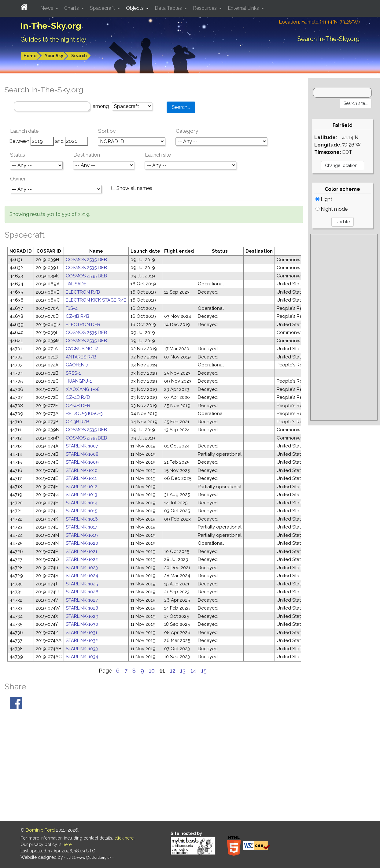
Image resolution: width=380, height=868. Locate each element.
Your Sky (54, 56)
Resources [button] (205, 8)
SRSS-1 (73, 373)
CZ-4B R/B (78, 397)
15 (204, 671)
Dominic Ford (40, 830)
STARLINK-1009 (82, 462)
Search (79, 56)
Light (324, 199)
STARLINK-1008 (82, 454)
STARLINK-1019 (82, 535)
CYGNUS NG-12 (82, 349)
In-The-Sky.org (51, 26)
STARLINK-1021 (81, 551)
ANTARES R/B (81, 357)
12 (173, 671)
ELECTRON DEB (83, 325)
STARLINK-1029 (82, 616)
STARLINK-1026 (82, 592)
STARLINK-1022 (82, 559)
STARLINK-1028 (82, 608)
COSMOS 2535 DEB (86, 260)
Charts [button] (72, 8)
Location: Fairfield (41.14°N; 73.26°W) (319, 22)
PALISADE (76, 284)
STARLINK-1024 (82, 576)
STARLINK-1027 (82, 600)
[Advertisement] (344, 327)
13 (183, 671)
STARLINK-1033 (82, 649)
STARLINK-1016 (82, 519)
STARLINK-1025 (82, 584)
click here (124, 838)
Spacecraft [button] (103, 8)
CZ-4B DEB (78, 406)
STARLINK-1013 (81, 495)
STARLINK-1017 (81, 527)
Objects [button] (135, 8)
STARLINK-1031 (81, 632)
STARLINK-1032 (82, 640)
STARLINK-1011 (81, 478)
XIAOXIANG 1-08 (83, 389)
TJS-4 (72, 308)
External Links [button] (244, 8)
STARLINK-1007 (82, 446)
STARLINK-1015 (81, 511)
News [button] (47, 8)
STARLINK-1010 (82, 470)
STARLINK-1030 (82, 624)
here (67, 844)
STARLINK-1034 (82, 657)
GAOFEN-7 (77, 365)
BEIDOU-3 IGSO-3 (84, 414)
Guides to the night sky (53, 39)
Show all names (132, 188)
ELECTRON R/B (83, 292)
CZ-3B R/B (77, 316)
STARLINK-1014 (82, 503)
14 (193, 671)
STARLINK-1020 (82, 543)
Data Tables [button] (169, 8)
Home (30, 56)
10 (152, 671)
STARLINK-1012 (81, 487)
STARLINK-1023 (82, 568)
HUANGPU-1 (79, 381)
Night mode (332, 209)
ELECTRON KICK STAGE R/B (96, 300)
